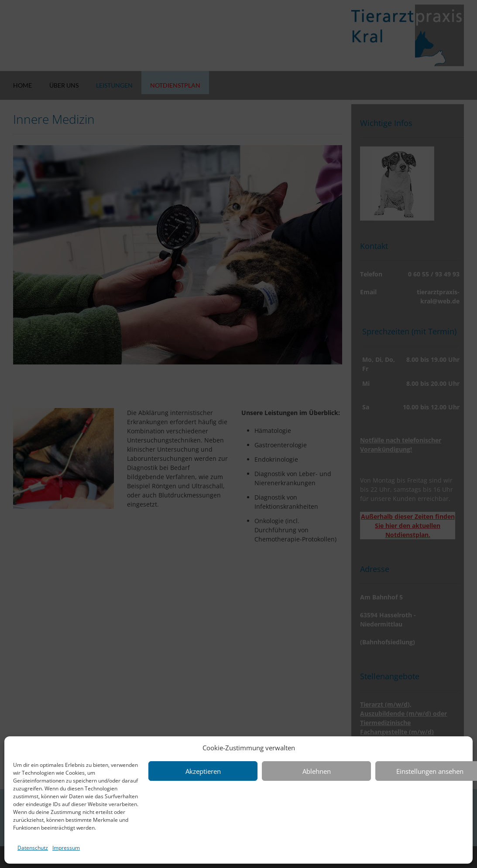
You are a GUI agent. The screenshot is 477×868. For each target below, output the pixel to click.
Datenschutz (33, 848)
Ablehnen (317, 771)
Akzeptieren (203, 771)
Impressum (66, 848)
